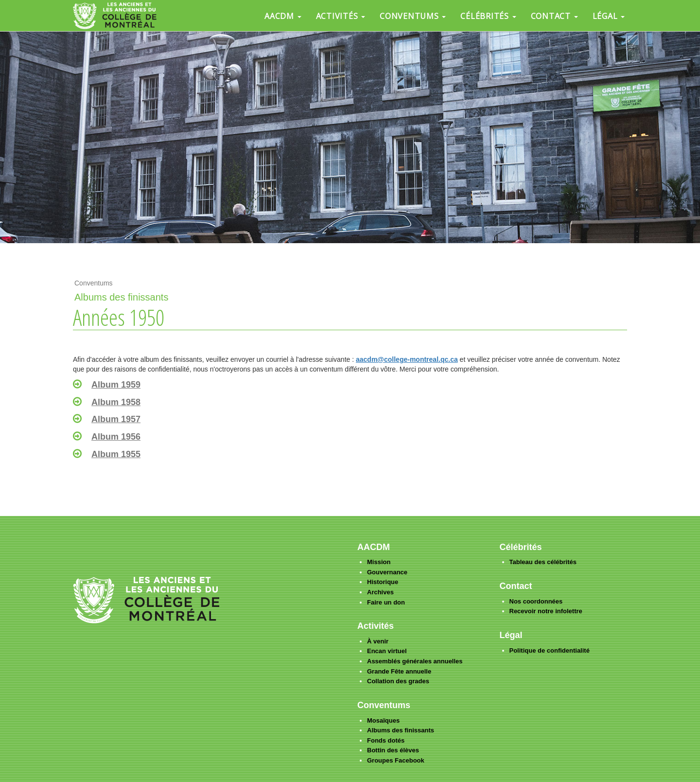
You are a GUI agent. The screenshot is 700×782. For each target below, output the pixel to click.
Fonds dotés (386, 740)
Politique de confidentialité (550, 650)
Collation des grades (398, 681)
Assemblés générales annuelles (415, 661)
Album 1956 (116, 437)
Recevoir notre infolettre (546, 611)
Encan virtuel (387, 651)
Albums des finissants (401, 730)
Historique (383, 582)
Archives (380, 592)
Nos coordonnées (536, 601)
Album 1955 (116, 454)
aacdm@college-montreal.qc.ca (407, 359)
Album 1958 (116, 402)
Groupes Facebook (396, 760)
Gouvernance (387, 572)
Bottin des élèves (393, 750)
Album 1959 (116, 385)
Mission (379, 562)
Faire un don (386, 602)
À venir (378, 641)
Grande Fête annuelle (399, 671)
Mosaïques (383, 720)
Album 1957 (116, 419)
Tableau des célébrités (543, 562)
